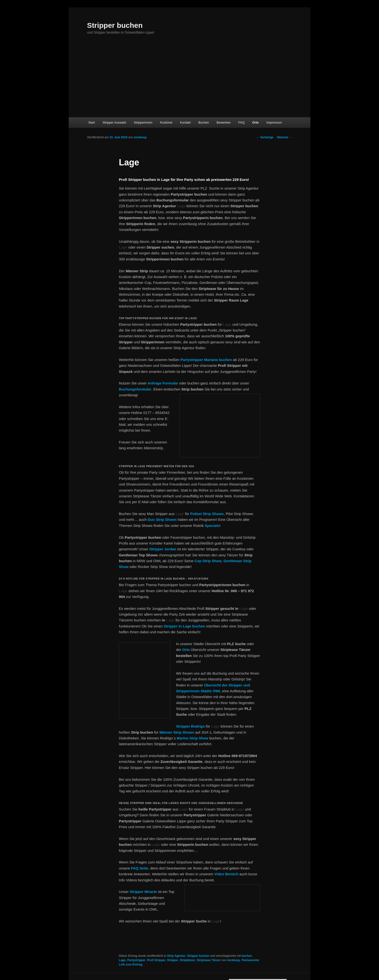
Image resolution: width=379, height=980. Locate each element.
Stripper (173, 960)
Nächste (284, 137)
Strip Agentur (176, 956)
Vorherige (265, 137)
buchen (198, 626)
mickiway (140, 137)
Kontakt (185, 122)
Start (91, 122)
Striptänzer (187, 960)
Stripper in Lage (177, 626)
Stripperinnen (143, 122)
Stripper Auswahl (114, 122)
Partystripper (136, 960)
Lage (122, 960)
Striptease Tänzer (209, 960)
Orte (256, 122)
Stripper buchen (115, 25)
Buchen (204, 122)
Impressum (274, 122)
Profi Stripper (156, 960)
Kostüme (166, 122)
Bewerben (224, 122)
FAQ (241, 122)
